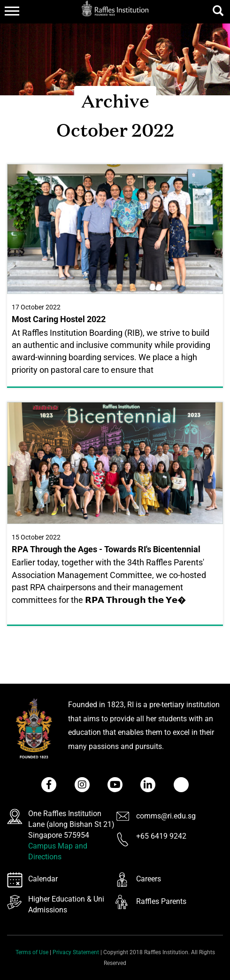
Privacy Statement (76, 952)
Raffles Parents (161, 901)
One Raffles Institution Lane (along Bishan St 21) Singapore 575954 (71, 824)
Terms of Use (32, 952)
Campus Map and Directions (58, 851)
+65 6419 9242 (161, 836)
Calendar (43, 879)
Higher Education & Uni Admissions (66, 904)
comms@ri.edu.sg (166, 816)
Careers (149, 879)
